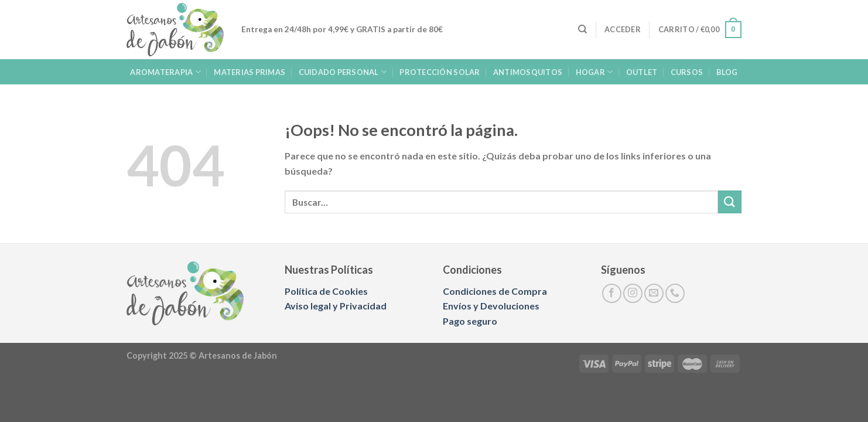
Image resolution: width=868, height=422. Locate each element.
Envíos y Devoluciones (491, 306)
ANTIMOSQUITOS (528, 72)
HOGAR (594, 72)
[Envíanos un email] (654, 293)
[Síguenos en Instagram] (633, 293)
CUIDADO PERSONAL (343, 72)
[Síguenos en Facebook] (612, 293)
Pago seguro (470, 321)
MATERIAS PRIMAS (250, 72)
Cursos (687, 72)
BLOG (727, 72)
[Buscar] (582, 29)
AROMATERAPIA (165, 72)
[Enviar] (730, 202)
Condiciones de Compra (495, 291)
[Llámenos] (675, 293)
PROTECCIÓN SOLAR (440, 72)
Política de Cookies (326, 291)
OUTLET (642, 72)
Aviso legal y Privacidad (336, 306)
